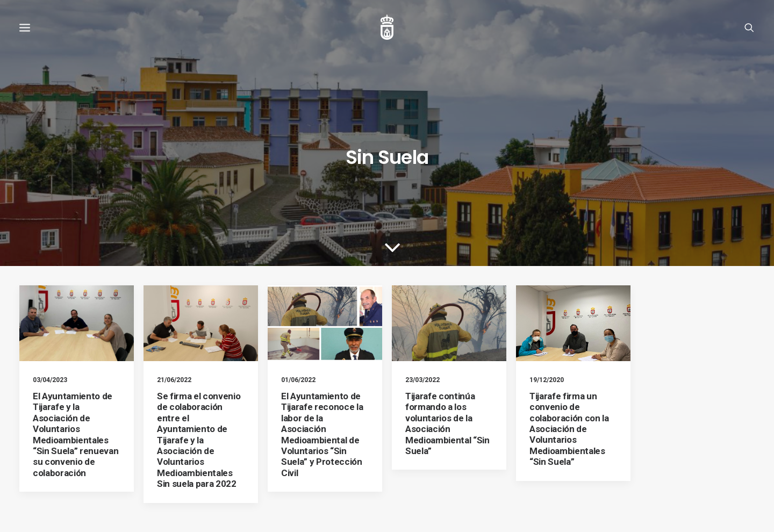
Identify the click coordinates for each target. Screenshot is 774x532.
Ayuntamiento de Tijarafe (123, 511)
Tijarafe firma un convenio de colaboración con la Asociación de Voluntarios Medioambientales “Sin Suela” (569, 356)
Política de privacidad (220, 489)
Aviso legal (101, 489)
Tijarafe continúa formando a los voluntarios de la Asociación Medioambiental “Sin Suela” (447, 351)
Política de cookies (153, 489)
